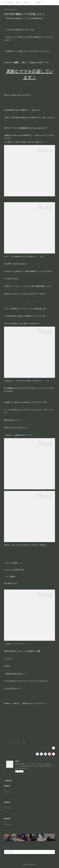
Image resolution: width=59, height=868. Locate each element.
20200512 (7, 819)
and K (18, 3)
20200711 (7, 802)
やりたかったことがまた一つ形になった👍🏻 (16, 823)
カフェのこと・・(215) (20, 742)
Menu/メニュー (27, 3)
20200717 (7, 786)
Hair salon (38, 3)
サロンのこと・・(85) (9, 742)
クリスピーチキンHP (8, 3)
